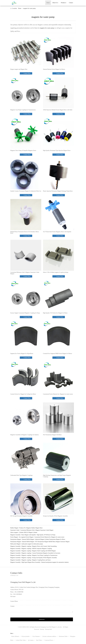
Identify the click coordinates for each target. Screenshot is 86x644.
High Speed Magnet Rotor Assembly (31, 562)
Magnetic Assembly (15, 535)
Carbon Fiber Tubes (21, 640)
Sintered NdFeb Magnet (28, 539)
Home (48, 3)
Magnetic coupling (26, 546)
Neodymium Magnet (16, 539)
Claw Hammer (36, 636)
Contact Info (16, 573)
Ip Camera (31, 640)
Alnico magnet (14, 532)
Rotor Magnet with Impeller (29, 535)
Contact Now (27, 73)
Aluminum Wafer (63, 636)
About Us (55, 3)
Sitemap (42, 629)
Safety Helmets (15, 636)
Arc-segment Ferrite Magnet (26, 537)
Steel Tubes (39, 640)
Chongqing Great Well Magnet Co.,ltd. (50, 627)
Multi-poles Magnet (15, 544)
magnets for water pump (29, 8)
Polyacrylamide (26, 636)
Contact (71, 3)
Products (64, 3)
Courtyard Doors (49, 640)
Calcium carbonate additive (49, 636)
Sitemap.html (48, 629)
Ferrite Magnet (14, 537)
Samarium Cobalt (15, 530)
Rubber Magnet (14, 528)
